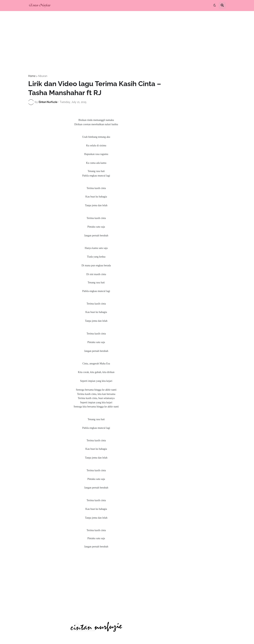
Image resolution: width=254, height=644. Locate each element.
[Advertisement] (127, 43)
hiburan (43, 76)
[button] (215, 5)
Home (32, 76)
